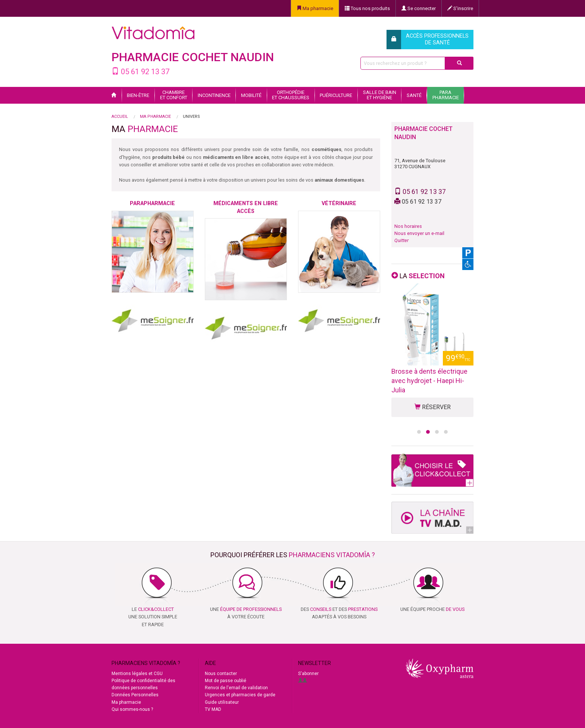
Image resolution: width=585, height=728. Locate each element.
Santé (414, 95)
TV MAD (213, 709)
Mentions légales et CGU (137, 674)
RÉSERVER (433, 407)
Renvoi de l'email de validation (236, 688)
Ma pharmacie (315, 8)
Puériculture (336, 95)
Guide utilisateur (222, 702)
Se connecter (419, 8)
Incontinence (214, 95)
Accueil (120, 117)
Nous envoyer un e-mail (419, 233)
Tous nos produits (367, 8)
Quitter (401, 240)
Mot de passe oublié (226, 681)
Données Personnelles (135, 695)
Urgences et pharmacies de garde (240, 695)
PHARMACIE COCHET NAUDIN (193, 57)
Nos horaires (408, 226)
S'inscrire (460, 8)
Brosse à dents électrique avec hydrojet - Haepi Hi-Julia (429, 381)
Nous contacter (221, 674)
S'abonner (308, 674)
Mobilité (251, 95)
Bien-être (138, 95)
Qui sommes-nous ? (132, 709)
